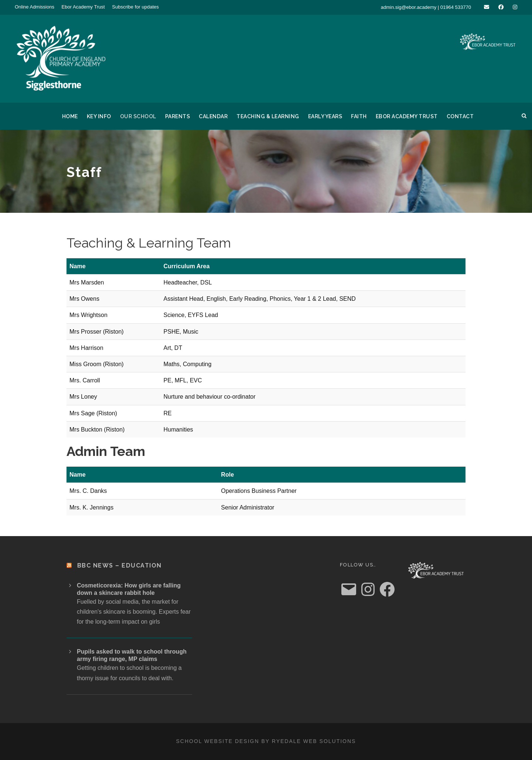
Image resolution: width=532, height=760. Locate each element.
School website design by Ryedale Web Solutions (266, 741)
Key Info (99, 116)
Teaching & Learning (268, 116)
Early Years (325, 116)
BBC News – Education (120, 565)
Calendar (213, 116)
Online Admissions (35, 7)
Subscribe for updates (135, 7)
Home (70, 116)
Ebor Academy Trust (83, 7)
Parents (178, 116)
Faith (359, 116)
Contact (460, 116)
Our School (138, 116)
